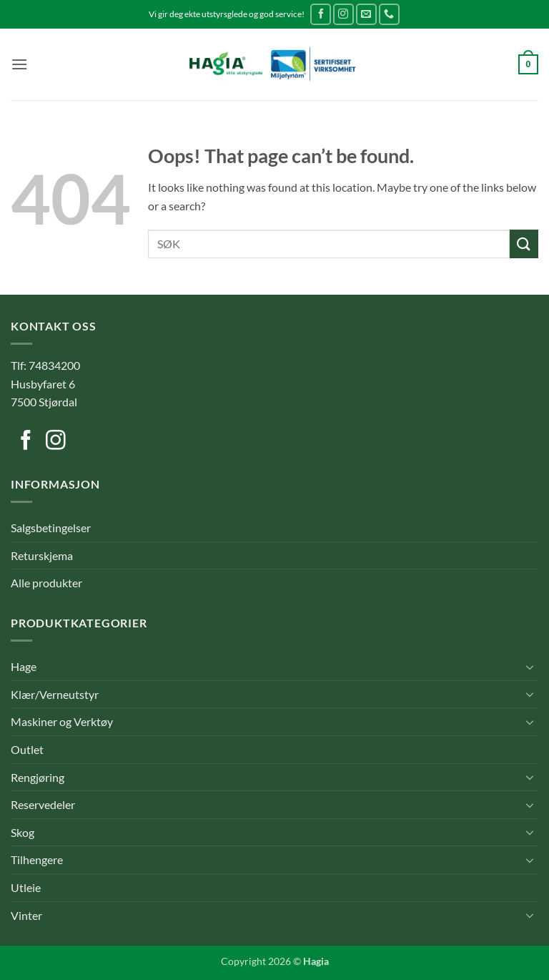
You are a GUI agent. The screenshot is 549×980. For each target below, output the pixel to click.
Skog (23, 832)
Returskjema (42, 555)
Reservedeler (43, 804)
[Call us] (389, 14)
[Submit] (524, 244)
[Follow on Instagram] (343, 14)
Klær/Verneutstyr (55, 694)
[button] (19, 64)
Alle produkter (46, 583)
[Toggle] (530, 667)
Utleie (26, 887)
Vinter (26, 915)
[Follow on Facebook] (321, 14)
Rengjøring (38, 777)
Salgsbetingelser (51, 528)
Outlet (27, 749)
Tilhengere (37, 859)
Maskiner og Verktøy (62, 721)
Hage (24, 666)
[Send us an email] (366, 14)
